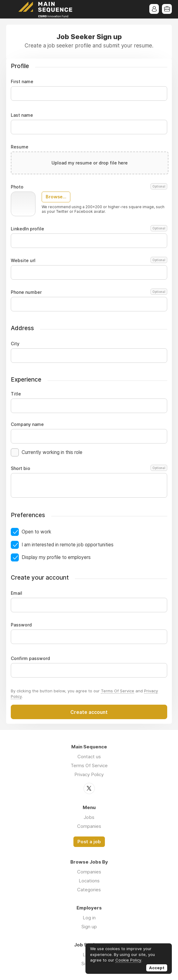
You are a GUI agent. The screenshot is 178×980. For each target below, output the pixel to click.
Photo (89, 187)
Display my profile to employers (56, 557)
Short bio (89, 468)
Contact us (89, 757)
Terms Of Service (118, 691)
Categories (89, 889)
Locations (89, 880)
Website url (89, 261)
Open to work (36, 532)
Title (16, 394)
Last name (22, 115)
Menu (11, 9)
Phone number (89, 292)
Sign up (89, 926)
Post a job (89, 841)
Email (17, 593)
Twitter (89, 788)
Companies (89, 826)
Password (21, 625)
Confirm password (30, 658)
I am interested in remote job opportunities (68, 545)
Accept (157, 968)
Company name (27, 424)
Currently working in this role (52, 452)
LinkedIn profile (89, 229)
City (15, 344)
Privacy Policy (89, 774)
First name (22, 82)
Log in (89, 917)
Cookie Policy (128, 960)
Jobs (89, 817)
